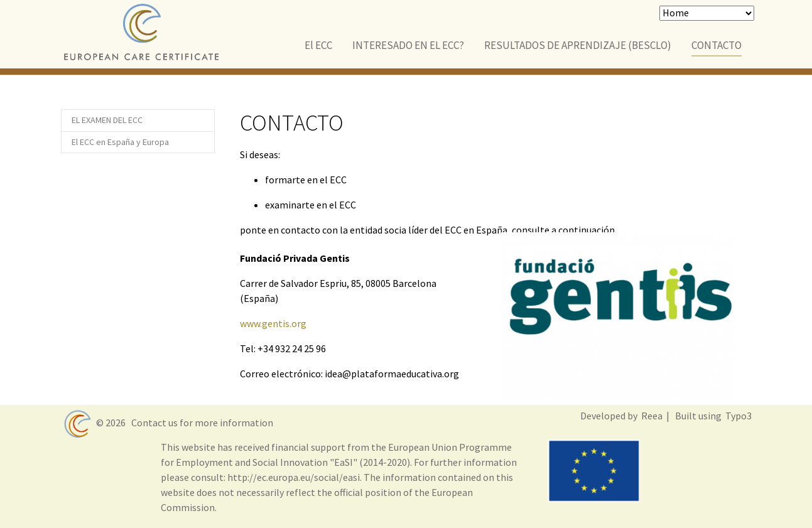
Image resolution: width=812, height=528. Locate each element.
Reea (651, 416)
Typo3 (738, 416)
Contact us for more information (200, 423)
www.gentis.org (273, 323)
